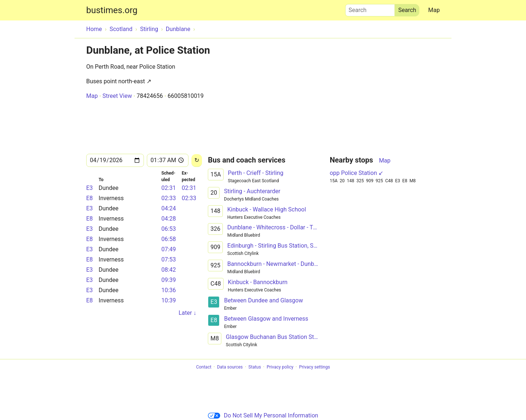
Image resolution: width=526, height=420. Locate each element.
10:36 (169, 290)
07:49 (169, 249)
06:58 (169, 239)
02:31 (169, 188)
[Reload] (197, 161)
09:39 (169, 280)
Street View (117, 96)
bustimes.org (112, 10)
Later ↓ (187, 313)
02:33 (169, 198)
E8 (89, 198)
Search (370, 8)
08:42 (169, 270)
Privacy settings (315, 367)
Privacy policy (280, 367)
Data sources (230, 367)
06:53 (169, 229)
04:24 (169, 208)
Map (434, 10)
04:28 (169, 219)
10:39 (169, 300)
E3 (89, 188)
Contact (204, 367)
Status (255, 367)
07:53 (169, 259)
